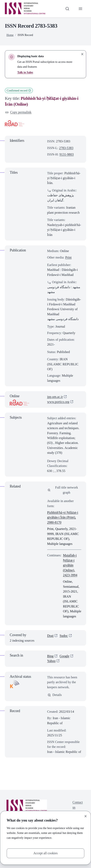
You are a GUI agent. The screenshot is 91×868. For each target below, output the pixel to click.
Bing (50, 656)
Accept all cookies (46, 853)
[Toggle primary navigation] (80, 9)
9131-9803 (66, 154)
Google (64, 656)
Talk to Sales (25, 72)
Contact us (78, 805)
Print (69, 257)
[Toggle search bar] (67, 9)
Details (55, 695)
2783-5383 (66, 148)
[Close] (86, 816)
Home (10, 35)
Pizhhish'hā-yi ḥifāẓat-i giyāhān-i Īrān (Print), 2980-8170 (63, 518)
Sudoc (64, 636)
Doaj (50, 636)
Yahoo (51, 661)
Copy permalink (18, 112)
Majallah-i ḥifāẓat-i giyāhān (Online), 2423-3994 (70, 565)
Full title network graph (63, 490)
